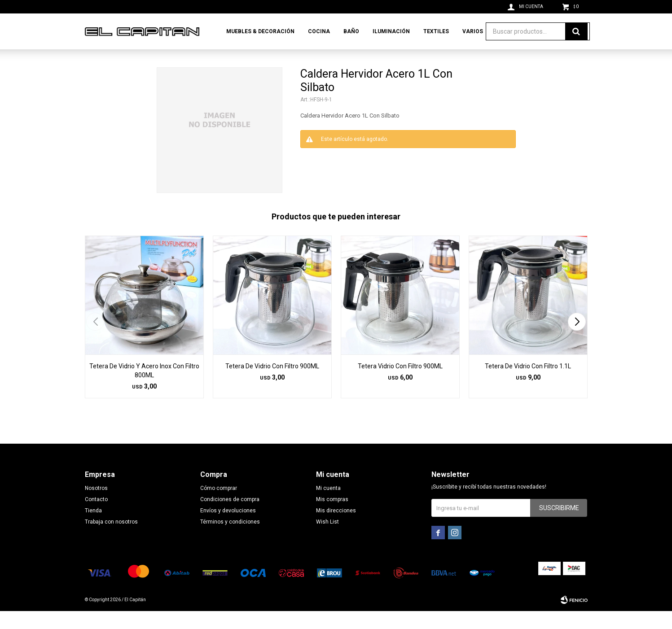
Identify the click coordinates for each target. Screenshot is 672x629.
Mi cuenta (328, 506)
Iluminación (391, 31)
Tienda (93, 529)
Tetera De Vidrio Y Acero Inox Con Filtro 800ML (144, 389)
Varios (473, 31)
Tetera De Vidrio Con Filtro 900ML (272, 384)
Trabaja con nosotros (111, 540)
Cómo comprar (219, 506)
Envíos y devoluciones (228, 529)
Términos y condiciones (230, 540)
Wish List (327, 540)
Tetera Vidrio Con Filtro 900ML (400, 384)
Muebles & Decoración (260, 31)
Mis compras (332, 517)
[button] (577, 340)
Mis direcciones (336, 529)
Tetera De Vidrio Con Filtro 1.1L (528, 384)
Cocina (319, 31)
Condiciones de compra (230, 517)
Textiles (436, 31)
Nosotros (96, 506)
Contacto (96, 517)
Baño (351, 31)
